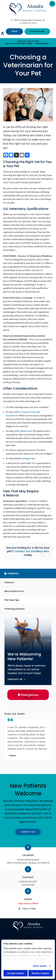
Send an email (28, 885)
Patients (9, 582)
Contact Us (28, 832)
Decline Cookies (40, 973)
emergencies (28, 458)
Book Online (37, 31)
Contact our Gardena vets (31, 551)
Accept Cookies (16, 973)
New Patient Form (14, 591)
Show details (40, 966)
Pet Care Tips (12, 600)
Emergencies (28, 695)
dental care (26, 431)
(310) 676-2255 (29, 23)
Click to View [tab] (29, 909)
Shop (14, 31)
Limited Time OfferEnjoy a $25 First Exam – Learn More (27, 42)
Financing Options (15, 609)
